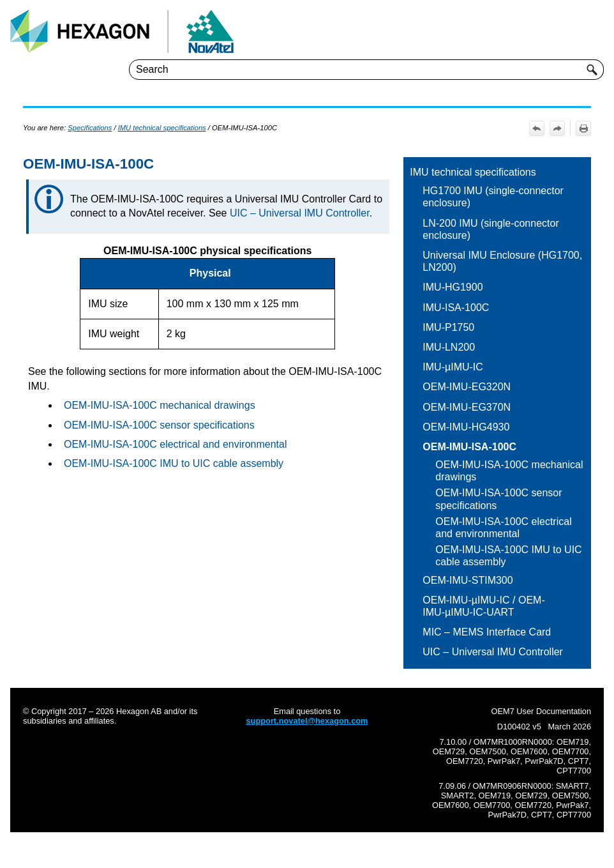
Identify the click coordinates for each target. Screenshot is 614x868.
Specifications (90, 128)
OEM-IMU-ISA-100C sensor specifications (498, 499)
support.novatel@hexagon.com (307, 721)
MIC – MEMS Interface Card (487, 632)
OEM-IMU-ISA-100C (469, 447)
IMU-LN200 (449, 347)
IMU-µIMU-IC (453, 367)
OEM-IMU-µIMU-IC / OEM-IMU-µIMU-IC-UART (483, 606)
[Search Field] (366, 70)
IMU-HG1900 (453, 287)
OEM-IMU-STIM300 (468, 580)
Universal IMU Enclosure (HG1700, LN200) (502, 261)
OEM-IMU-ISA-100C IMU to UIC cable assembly (508, 556)
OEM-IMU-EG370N (467, 407)
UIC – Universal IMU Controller (493, 652)
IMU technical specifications (473, 172)
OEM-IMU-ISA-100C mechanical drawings (509, 471)
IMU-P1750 (448, 327)
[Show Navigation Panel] (597, 31)
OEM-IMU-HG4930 (466, 427)
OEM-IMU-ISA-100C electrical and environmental (503, 528)
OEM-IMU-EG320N (467, 387)
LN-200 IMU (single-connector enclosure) (490, 229)
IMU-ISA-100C (456, 308)
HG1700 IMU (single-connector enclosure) (493, 197)
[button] (592, 70)
